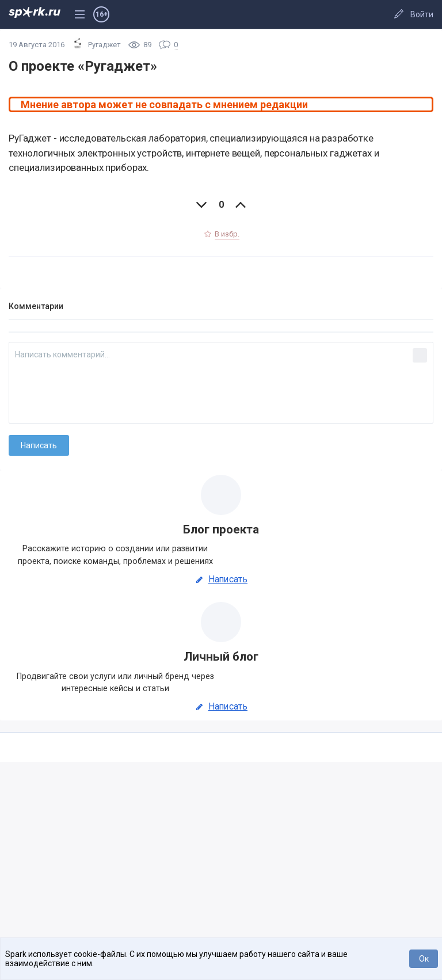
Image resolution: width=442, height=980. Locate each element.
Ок (424, 959)
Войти (422, 14)
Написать (221, 579)
